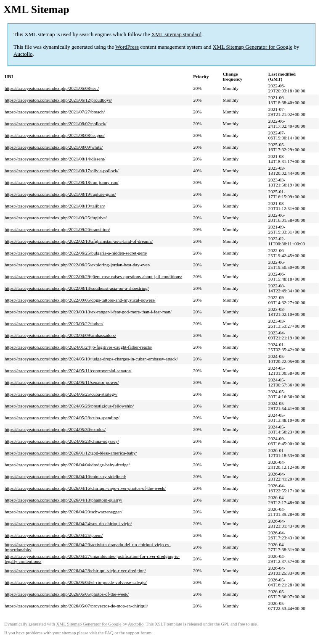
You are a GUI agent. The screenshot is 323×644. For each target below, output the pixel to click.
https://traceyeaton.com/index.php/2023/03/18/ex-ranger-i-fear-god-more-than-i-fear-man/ (88, 312)
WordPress (127, 47)
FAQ (109, 633)
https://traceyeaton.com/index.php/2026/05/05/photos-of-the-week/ (67, 594)
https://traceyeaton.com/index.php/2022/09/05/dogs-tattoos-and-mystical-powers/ (80, 300)
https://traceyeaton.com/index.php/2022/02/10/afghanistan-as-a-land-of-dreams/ (79, 241)
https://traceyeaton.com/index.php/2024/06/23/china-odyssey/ (62, 441)
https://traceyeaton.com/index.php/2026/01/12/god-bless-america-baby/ (71, 453)
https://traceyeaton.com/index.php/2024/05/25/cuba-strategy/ (61, 394)
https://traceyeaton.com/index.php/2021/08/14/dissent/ (55, 159)
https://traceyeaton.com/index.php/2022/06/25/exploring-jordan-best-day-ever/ (77, 265)
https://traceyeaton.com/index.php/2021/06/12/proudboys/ (58, 100)
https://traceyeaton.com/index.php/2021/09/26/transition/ (57, 229)
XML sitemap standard (176, 34)
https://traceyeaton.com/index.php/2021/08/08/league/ (55, 135)
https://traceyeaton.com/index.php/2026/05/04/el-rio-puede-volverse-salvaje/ (76, 582)
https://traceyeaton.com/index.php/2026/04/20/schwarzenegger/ (64, 512)
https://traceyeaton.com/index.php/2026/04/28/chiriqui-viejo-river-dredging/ (75, 570)
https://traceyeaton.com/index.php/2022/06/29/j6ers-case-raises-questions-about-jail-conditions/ (93, 276)
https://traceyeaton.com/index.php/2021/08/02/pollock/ (56, 124)
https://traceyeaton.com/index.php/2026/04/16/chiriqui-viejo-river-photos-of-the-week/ (85, 488)
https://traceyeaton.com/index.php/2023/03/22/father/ (54, 323)
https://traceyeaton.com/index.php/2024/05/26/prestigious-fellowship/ (69, 406)
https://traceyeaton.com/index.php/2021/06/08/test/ (52, 88)
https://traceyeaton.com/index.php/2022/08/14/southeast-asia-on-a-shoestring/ (77, 288)
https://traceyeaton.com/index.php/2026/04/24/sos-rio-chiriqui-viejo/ (68, 523)
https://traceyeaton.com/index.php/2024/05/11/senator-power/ (62, 382)
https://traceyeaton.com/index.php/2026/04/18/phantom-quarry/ (64, 500)
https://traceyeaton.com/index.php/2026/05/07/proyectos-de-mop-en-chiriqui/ (76, 606)
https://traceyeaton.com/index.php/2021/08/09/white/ (54, 147)
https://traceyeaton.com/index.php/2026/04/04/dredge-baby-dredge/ (67, 465)
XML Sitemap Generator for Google (253, 47)
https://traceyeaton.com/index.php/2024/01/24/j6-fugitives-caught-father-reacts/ (78, 347)
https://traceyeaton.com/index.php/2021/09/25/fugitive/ (56, 218)
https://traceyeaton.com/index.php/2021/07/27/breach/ (55, 112)
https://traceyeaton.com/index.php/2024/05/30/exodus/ (55, 429)
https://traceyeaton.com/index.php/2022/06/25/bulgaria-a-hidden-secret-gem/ (76, 253)
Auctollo (23, 54)
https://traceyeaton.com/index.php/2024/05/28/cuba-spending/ (62, 418)
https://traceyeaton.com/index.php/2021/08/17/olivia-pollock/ (62, 171)
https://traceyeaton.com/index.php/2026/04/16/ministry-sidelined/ (65, 476)
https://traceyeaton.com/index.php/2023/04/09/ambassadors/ (60, 335)
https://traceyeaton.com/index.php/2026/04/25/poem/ (54, 535)
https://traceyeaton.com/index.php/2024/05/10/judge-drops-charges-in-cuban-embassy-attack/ (91, 359)
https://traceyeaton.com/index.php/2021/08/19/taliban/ (55, 206)
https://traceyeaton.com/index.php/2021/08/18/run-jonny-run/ (62, 182)
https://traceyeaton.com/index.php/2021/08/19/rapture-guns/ (60, 194)
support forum (139, 633)
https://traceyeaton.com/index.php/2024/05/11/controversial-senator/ (68, 371)
